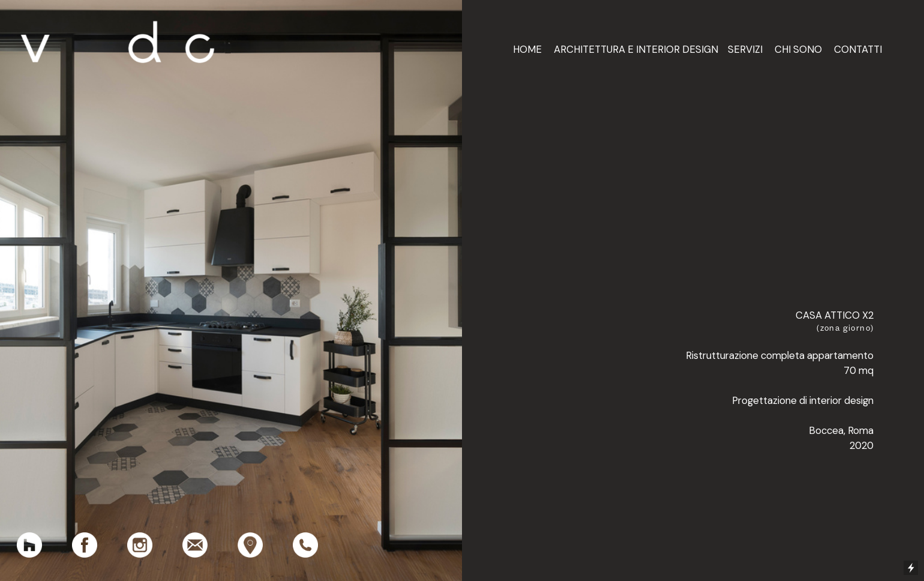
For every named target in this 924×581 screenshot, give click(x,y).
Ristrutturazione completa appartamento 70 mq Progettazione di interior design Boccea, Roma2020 (780, 401)
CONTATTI (858, 49)
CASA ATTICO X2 (835, 315)
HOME (527, 49)
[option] (231, 290)
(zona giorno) (845, 328)
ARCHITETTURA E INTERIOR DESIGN (636, 49)
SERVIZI (745, 49)
